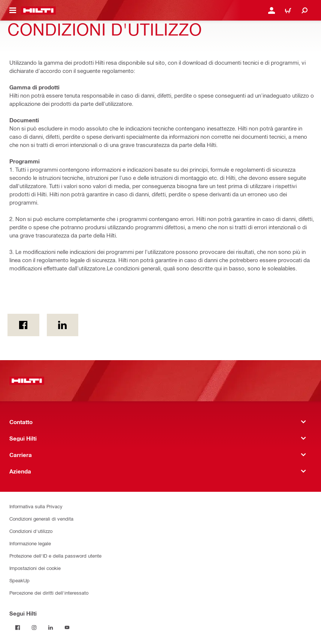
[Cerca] (305, 10)
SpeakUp (19, 580)
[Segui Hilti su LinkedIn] (51, 628)
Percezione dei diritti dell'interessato (49, 593)
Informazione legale (30, 543)
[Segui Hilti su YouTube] (67, 628)
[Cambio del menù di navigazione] (13, 10)
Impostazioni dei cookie (35, 568)
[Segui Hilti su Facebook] (18, 628)
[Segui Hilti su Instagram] (34, 628)
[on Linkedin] (63, 325)
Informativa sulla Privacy (36, 506)
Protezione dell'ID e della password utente (55, 556)
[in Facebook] (23, 325)
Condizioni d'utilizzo (31, 531)
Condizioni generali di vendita (41, 519)
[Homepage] (38, 10)
